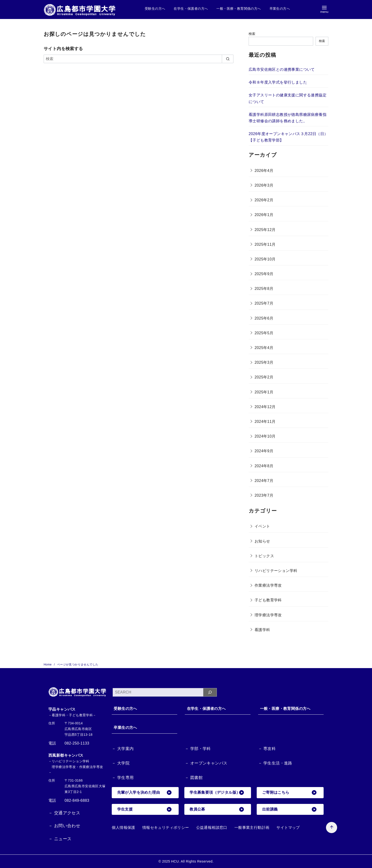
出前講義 (289, 810)
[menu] (324, 10)
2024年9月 (264, 451)
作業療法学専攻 (268, 585)
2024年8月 (264, 466)
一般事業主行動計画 (252, 828)
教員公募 (217, 810)
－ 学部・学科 (198, 749)
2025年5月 (264, 333)
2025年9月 (264, 274)
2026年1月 (264, 215)
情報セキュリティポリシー (166, 828)
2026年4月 (264, 171)
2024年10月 (265, 436)
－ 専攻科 (267, 749)
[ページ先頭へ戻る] (323, 819)
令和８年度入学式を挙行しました (278, 82)
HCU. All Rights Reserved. (192, 861)
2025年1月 (264, 392)
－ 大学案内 (123, 749)
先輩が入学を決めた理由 (144, 793)
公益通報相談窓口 (212, 828)
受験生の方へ (155, 9)
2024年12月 (265, 407)
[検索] (139, 59)
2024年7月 (264, 481)
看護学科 (262, 630)
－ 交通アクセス (64, 813)
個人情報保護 (123, 828)
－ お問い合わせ (64, 826)
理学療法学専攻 (268, 615)
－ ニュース (60, 839)
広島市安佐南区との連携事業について (282, 69)
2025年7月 (264, 303)
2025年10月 (265, 259)
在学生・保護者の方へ (191, 9)
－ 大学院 (121, 763)
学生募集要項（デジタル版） (217, 793)
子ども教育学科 (268, 600)
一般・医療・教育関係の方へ (239, 9)
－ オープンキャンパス (206, 763)
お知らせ (262, 541)
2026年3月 (264, 185)
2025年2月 (264, 377)
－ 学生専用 (123, 778)
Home (48, 665)
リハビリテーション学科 (276, 571)
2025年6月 (264, 318)
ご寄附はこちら (289, 793)
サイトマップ (288, 828)
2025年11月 (265, 244)
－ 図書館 (194, 778)
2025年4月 (264, 348)
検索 (252, 34)
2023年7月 (264, 495)
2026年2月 (264, 200)
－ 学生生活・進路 (275, 763)
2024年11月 (265, 422)
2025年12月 (265, 230)
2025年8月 (264, 289)
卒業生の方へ (280, 9)
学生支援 (144, 810)
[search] (228, 59)
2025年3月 (264, 362)
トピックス (264, 556)
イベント (262, 526)
